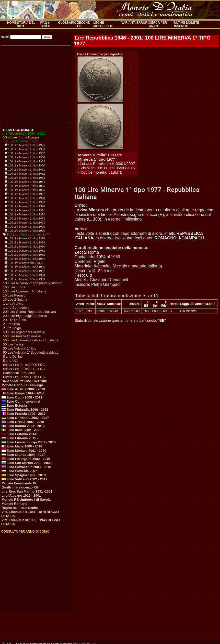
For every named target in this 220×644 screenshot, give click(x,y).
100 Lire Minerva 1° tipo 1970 (25, 206)
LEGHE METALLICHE (103, 24)
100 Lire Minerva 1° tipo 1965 (25, 186)
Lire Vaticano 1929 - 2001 (21, 495)
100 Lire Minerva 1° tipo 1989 (25, 279)
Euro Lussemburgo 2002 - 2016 (29, 442)
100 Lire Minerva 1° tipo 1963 (25, 178)
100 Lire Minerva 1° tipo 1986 (25, 267)
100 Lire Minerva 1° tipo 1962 (25, 174)
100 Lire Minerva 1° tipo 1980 (25, 247)
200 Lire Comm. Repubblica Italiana (30, 312)
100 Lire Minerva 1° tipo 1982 (25, 255)
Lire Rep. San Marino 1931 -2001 (27, 491)
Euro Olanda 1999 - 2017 (23, 455)
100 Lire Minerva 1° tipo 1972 (25, 214)
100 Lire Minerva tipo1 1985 (24, 263)
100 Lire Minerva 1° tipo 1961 (25, 170)
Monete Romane (14, 504)
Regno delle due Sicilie (20, 508)
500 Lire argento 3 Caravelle (24, 332)
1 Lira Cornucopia (16, 308)
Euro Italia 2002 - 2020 (21, 430)
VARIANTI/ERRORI (135, 23)
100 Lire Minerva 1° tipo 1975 (25, 227)
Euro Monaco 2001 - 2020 (24, 451)
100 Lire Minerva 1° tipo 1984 (25, 259)
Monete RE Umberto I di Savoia (26, 500)
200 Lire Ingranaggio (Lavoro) (25, 316)
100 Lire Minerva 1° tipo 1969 (25, 202)
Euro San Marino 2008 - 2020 (27, 463)
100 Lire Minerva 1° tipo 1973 (25, 218)
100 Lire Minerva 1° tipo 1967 (25, 194)
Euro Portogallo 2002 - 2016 (26, 459)
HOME (12, 23)
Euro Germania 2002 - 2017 (25, 418)
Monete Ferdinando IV (19, 483)
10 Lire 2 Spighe (15, 299)
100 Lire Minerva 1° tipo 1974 (25, 223)
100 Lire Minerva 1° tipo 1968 (25, 198)
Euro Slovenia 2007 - (20, 471)
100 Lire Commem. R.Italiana (25, 291)
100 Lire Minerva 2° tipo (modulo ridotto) (33, 283)
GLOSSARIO (67, 23)
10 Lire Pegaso (14, 295)
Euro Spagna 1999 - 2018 (24, 475)
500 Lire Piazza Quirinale (22, 336)
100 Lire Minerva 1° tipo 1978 (25, 238)
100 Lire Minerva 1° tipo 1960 (25, 165)
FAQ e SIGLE (45, 24)
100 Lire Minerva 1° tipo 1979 (25, 242)
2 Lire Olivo (11, 324)
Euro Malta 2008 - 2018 (22, 446)
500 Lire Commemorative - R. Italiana (31, 340)
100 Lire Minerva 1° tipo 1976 (25, 231)
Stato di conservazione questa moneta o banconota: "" (120, 320)
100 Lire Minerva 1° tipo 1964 (25, 182)
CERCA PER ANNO (158, 24)
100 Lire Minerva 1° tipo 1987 (25, 271)
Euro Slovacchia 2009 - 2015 (26, 467)
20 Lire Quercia (14, 320)
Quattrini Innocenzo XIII (20, 487)
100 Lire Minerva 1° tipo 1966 (25, 190)
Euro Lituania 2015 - (20, 438)
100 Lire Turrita (14, 287)
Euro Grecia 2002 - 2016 (23, 422)
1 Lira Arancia (13, 304)
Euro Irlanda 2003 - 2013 (23, 426)
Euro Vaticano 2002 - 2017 (24, 479)
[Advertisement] (35, 569)
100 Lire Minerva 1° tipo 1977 (27, 234)
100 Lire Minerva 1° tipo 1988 (25, 275)
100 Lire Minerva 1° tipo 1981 (25, 251)
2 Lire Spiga (12, 328)
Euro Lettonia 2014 (19, 434)
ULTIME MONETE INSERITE (187, 24)
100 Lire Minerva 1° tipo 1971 (25, 210)
